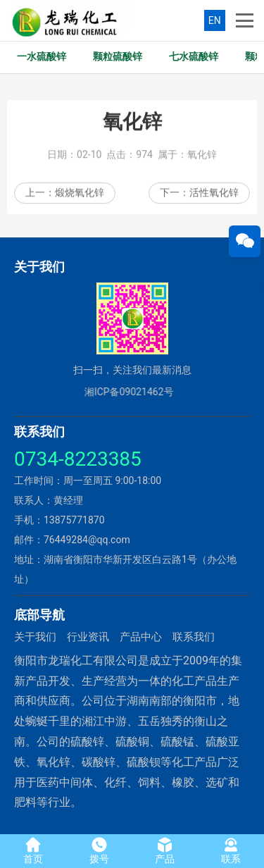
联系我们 (194, 637)
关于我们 (35, 637)
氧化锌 (202, 157)
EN (215, 20)
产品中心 (141, 637)
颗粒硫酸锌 (118, 57)
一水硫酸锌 (42, 57)
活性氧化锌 (214, 195)
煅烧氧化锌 (80, 195)
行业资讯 (88, 637)
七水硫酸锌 (194, 57)
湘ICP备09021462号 (123, 392)
